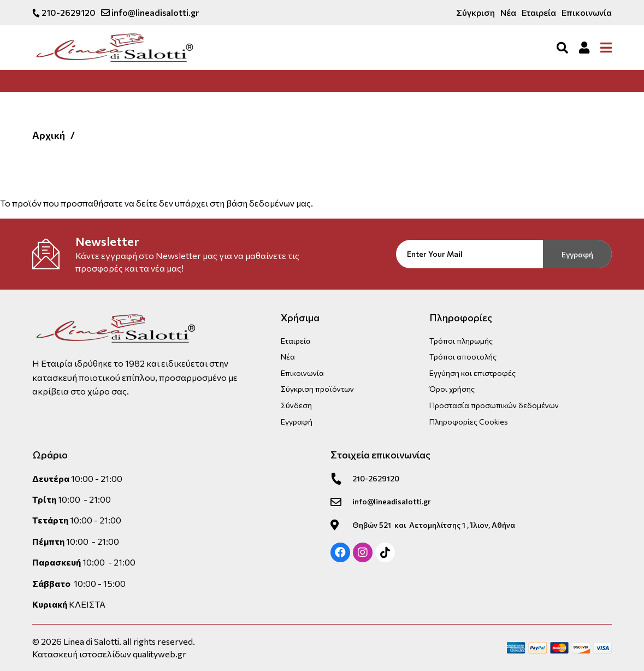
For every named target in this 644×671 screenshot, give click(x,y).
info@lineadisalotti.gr (150, 12)
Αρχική (49, 135)
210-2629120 (64, 12)
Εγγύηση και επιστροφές (472, 373)
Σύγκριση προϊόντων (317, 389)
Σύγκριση (475, 12)
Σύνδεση (296, 405)
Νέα (508, 12)
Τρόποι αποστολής (463, 357)
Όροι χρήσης (452, 389)
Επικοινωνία (587, 12)
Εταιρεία (539, 12)
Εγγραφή (577, 254)
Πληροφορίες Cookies (469, 421)
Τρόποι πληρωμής (461, 340)
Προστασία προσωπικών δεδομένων (494, 405)
